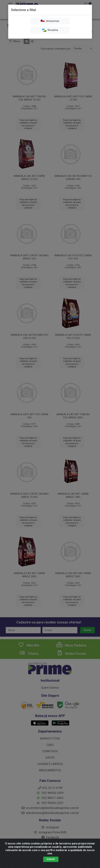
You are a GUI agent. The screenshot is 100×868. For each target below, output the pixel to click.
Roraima (50, 30)
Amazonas (50, 21)
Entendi (51, 859)
